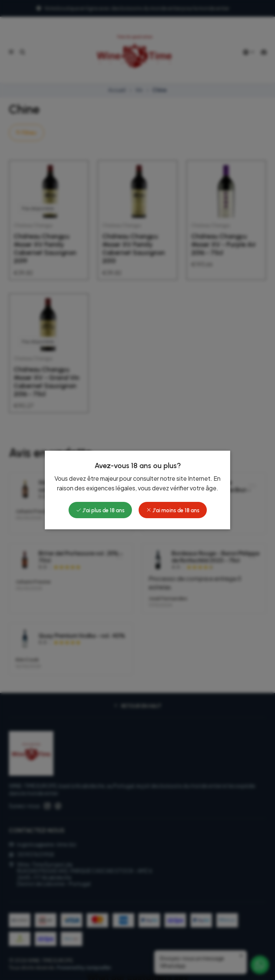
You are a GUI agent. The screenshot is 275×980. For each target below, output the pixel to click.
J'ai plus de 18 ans (100, 510)
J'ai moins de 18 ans (173, 510)
